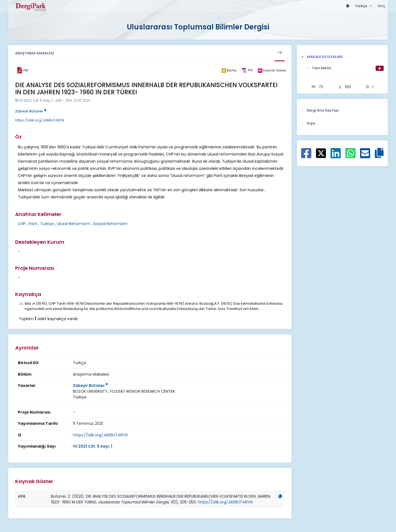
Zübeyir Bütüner (31, 111)
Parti (33, 224)
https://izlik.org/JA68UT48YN (40, 120)
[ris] (247, 70)
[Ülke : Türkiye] (80, 397)
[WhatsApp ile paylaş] (350, 156)
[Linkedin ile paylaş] (336, 156)
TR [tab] (280, 53)
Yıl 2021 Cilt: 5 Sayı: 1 (93, 446)
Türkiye (47, 224)
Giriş (381, 6)
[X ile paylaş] (321, 153)
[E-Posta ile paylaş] (365, 156)
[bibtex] (229, 70)
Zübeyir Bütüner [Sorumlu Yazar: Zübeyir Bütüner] (90, 386)
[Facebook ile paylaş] (306, 156)
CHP (22, 224)
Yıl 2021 (25, 100)
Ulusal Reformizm (74, 224)
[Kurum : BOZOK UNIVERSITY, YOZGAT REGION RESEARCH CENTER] (124, 391)
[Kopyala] (280, 496)
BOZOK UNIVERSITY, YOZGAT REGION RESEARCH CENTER (124, 391)
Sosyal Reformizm (110, 224)
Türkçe (361, 6)
